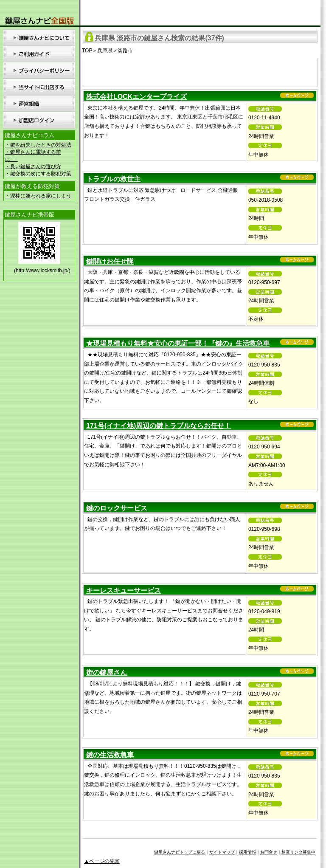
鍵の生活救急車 (110, 755)
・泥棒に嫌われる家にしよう (38, 196)
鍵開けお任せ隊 (110, 261)
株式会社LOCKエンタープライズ (136, 97)
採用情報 (247, 852)
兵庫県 (105, 51)
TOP (87, 51)
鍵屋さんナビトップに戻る (180, 852)
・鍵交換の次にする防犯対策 (38, 174)
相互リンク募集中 (298, 852)
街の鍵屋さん (107, 672)
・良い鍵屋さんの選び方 (33, 166)
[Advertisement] (200, 71)
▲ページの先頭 (102, 861)
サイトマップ (222, 852)
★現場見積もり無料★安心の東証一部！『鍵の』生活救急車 (178, 343)
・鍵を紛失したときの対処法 (38, 145)
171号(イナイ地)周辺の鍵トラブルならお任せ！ (159, 426)
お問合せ (269, 852)
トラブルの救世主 (113, 179)
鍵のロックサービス (117, 508)
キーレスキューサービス (124, 590)
